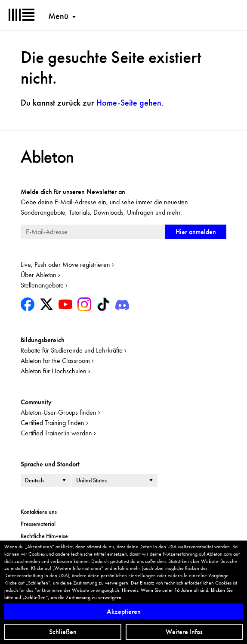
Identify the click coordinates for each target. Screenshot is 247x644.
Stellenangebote (42, 285)
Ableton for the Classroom (55, 361)
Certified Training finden (52, 423)
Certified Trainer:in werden (56, 433)
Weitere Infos (184, 632)
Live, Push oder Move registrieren (65, 264)
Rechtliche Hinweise (44, 536)
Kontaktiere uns (39, 512)
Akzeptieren (124, 611)
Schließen (63, 632)
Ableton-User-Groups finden (59, 412)
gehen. (130, 103)
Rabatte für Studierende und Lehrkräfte (72, 350)
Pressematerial (38, 524)
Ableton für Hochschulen (54, 371)
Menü (58, 16)
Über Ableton (39, 275)
